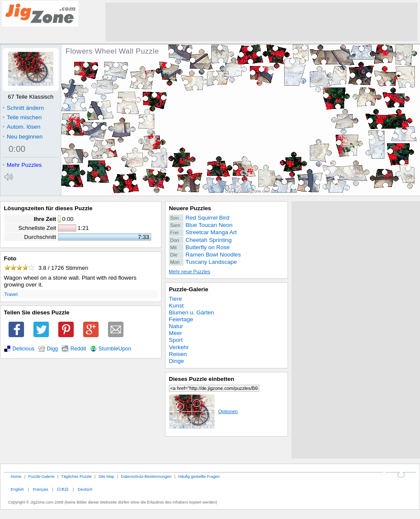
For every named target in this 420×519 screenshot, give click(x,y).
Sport (176, 340)
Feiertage (181, 319)
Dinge (176, 361)
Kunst (176, 306)
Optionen (203, 411)
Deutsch (85, 489)
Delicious (23, 349)
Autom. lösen (21, 127)
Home (16, 476)
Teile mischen (22, 117)
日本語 (63, 489)
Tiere (175, 299)
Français (41, 489)
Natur (176, 326)
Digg (52, 349)
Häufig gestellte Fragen (199, 476)
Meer (175, 333)
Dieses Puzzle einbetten (201, 379)
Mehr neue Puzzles (189, 272)
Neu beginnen (22, 137)
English (17, 489)
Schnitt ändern (23, 108)
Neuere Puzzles (190, 208)
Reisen (178, 354)
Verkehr (179, 347)
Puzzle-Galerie (189, 289)
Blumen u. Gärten (191, 312)
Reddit (78, 349)
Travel (11, 294)
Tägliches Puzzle (76, 476)
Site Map (106, 476)
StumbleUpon (115, 349)
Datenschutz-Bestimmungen (146, 476)
